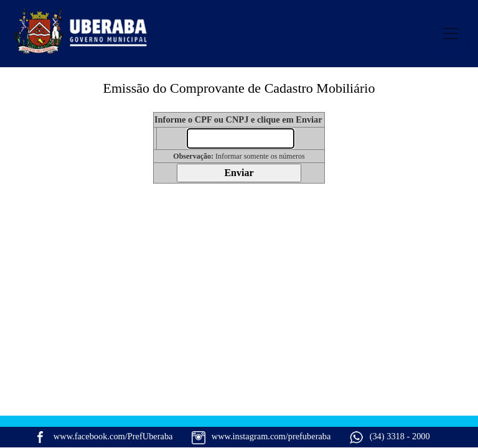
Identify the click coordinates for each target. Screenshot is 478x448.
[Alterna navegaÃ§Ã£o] (451, 34)
